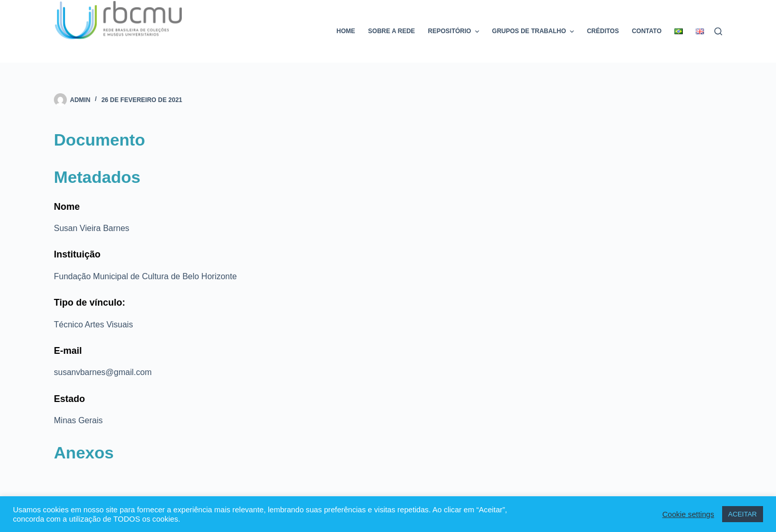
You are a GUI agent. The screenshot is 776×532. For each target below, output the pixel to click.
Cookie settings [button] (688, 514)
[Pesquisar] (718, 31)
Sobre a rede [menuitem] (392, 31)
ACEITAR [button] (743, 514)
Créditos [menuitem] (603, 31)
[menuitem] (679, 31)
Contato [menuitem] (647, 31)
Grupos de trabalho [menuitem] (534, 32)
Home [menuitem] (346, 31)
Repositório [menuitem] (455, 32)
